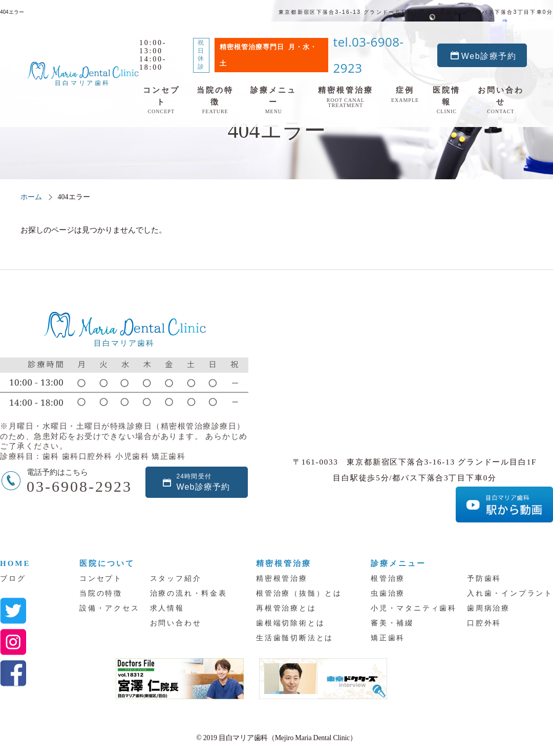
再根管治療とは (286, 608)
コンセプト (101, 579)
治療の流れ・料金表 (189, 593)
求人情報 (167, 608)
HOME (15, 563)
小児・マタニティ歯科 (414, 608)
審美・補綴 (392, 623)
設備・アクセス (110, 608)
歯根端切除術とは (290, 623)
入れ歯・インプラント (510, 593)
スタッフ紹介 (176, 579)
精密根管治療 (282, 579)
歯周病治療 (488, 608)
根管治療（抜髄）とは (299, 593)
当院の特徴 (101, 593)
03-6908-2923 (79, 486)
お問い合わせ (176, 623)
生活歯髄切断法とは (295, 638)
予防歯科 (484, 579)
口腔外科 (484, 623)
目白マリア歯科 (69, 57)
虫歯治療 (388, 593)
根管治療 (388, 579)
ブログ (13, 579)
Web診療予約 (505, 38)
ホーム (31, 197)
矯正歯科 (388, 638)
